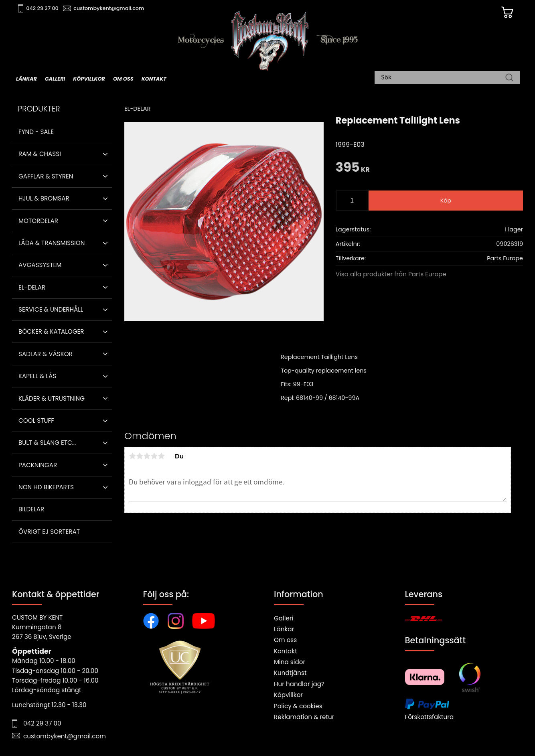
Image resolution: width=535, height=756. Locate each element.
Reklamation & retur (304, 717)
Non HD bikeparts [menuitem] (46, 487)
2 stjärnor (140, 456)
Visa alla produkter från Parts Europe (391, 274)
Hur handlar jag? (299, 684)
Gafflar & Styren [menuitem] (46, 176)
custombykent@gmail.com (109, 8)
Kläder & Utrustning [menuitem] (52, 398)
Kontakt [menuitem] (154, 79)
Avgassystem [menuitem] (40, 265)
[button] (105, 154)
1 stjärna (132, 456)
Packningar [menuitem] (38, 465)
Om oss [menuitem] (123, 79)
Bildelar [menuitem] (31, 509)
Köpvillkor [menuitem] (89, 79)
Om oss (285, 640)
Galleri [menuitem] (55, 79)
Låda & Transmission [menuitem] (52, 243)
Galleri (284, 618)
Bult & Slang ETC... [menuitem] (47, 443)
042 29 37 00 (43, 8)
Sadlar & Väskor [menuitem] (46, 354)
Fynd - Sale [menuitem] (36, 132)
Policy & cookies (298, 706)
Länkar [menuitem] (26, 79)
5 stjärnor (161, 456)
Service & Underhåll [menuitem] (51, 309)
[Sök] (509, 78)
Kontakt (286, 651)
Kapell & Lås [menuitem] (37, 376)
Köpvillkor (288, 695)
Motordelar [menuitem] (38, 221)
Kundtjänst (290, 673)
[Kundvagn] (507, 12)
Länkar (284, 629)
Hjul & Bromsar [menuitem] (44, 198)
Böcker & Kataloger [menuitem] (51, 331)
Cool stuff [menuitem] (36, 421)
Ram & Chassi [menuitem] (40, 154)
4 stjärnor (154, 456)
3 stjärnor (147, 456)
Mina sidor (290, 662)
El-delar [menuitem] (32, 287)
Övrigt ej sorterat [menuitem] (49, 532)
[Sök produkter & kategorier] (443, 78)
